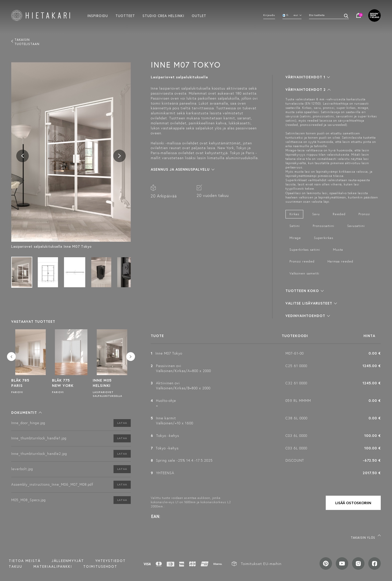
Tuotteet (125, 16)
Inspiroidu (98, 16)
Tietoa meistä (25, 561)
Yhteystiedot (110, 561)
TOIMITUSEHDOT (100, 566)
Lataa (122, 423)
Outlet (199, 16)
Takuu (15, 566)
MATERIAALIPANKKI (53, 566)
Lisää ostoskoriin (353, 503)
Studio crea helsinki (163, 16)
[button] (26, 413)
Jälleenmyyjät (68, 561)
